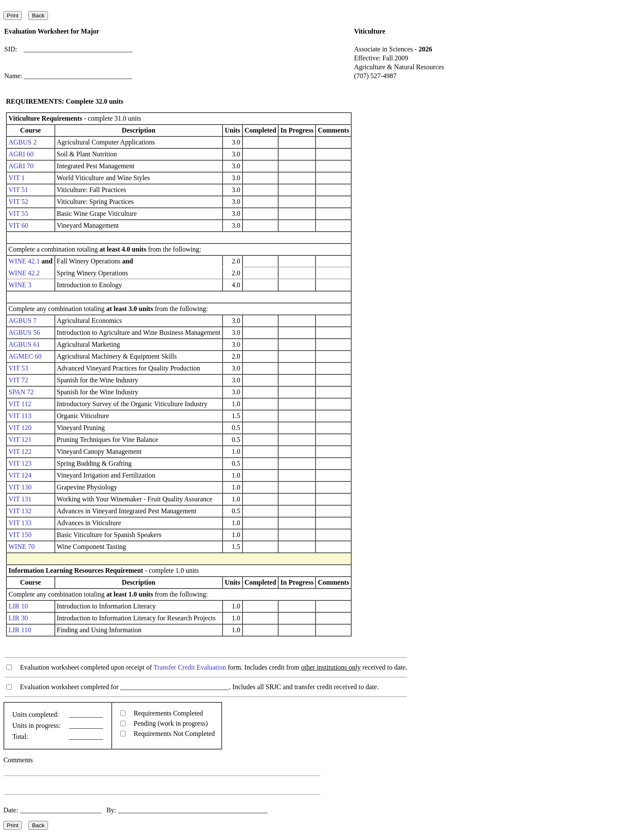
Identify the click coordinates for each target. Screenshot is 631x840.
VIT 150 (20, 535)
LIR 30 (18, 618)
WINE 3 (20, 285)
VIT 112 (20, 404)
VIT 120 (20, 428)
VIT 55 (18, 214)
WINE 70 (22, 547)
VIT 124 (20, 475)
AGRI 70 (21, 166)
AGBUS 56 (24, 332)
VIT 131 (20, 499)
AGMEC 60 (25, 356)
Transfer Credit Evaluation (190, 667)
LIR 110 (20, 630)
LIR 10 (18, 606)
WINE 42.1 (24, 261)
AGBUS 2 (23, 142)
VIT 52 (18, 202)
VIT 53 (18, 368)
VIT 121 (20, 440)
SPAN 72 (21, 392)
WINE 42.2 (24, 273)
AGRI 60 (21, 154)
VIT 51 (18, 190)
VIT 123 (20, 463)
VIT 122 (20, 451)
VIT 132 (20, 511)
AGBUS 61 (24, 344)
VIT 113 (20, 416)
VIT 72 (18, 380)
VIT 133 (20, 523)
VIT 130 (20, 487)
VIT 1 (17, 178)
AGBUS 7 (23, 321)
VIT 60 (18, 225)
